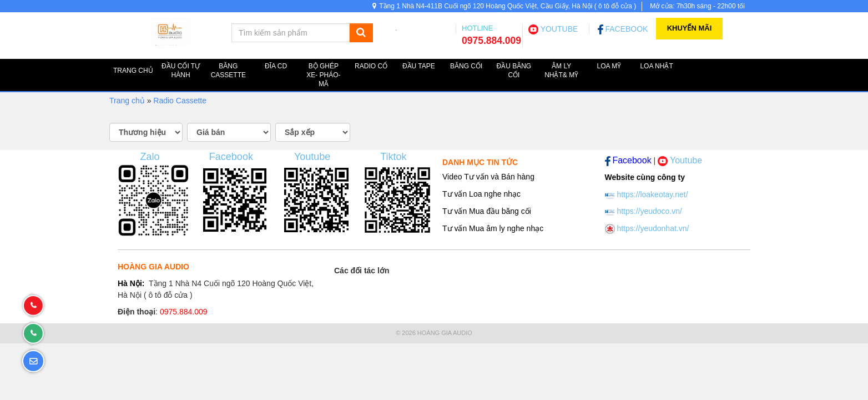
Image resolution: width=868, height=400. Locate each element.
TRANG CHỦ (133, 71)
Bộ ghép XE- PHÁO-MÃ (323, 75)
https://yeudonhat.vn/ (653, 228)
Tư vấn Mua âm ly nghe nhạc (493, 228)
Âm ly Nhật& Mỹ (561, 71)
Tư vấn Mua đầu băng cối (487, 211)
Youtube (312, 157)
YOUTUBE (553, 29)
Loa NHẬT (656, 66)
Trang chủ (127, 101)
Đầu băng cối (514, 71)
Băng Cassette (228, 71)
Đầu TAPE (419, 66)
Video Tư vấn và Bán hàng (488, 177)
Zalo (150, 157)
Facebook (231, 157)
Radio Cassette (180, 101)
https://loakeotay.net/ (652, 194)
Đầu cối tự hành (181, 71)
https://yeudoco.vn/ (649, 211)
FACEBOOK (623, 29)
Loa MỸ (609, 66)
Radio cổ (371, 66)
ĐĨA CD (276, 66)
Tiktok (393, 157)
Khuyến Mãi (690, 28)
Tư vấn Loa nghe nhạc (481, 194)
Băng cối (466, 66)
